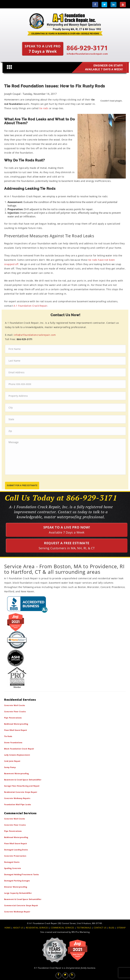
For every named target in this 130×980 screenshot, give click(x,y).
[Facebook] (95, 5)
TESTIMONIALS (84, 928)
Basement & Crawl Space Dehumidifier (23, 780)
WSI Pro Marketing (81, 932)
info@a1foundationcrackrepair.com (87, 54)
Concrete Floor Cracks (15, 711)
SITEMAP (121, 928)
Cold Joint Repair (12, 761)
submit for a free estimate (22, 485)
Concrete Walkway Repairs (17, 798)
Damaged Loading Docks (16, 850)
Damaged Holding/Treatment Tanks (21, 874)
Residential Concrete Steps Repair (21, 792)
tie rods (44, 108)
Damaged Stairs (12, 862)
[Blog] (72, 975)
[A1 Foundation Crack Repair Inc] (65, 23)
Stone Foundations (13, 742)
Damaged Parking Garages (17, 881)
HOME (8, 928)
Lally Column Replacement (17, 755)
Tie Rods (8, 736)
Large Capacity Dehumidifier (18, 893)
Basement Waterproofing (16, 773)
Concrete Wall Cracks (15, 705)
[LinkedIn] (113, 5)
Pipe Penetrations (13, 718)
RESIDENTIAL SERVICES (37, 928)
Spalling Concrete (13, 868)
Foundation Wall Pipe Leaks (18, 804)
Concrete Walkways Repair (17, 912)
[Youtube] (123, 5)
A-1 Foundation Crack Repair (30, 306)
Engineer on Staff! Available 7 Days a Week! (103, 67)
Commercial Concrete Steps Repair (21, 905)
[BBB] (65, 604)
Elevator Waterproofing (16, 887)
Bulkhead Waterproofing (16, 724)
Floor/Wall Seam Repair (16, 730)
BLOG (112, 928)
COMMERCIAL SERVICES (63, 928)
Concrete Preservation (15, 856)
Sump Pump (10, 767)
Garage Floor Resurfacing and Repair (22, 786)
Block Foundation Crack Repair (19, 749)
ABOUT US (18, 928)
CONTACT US (100, 928)
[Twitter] (104, 5)
